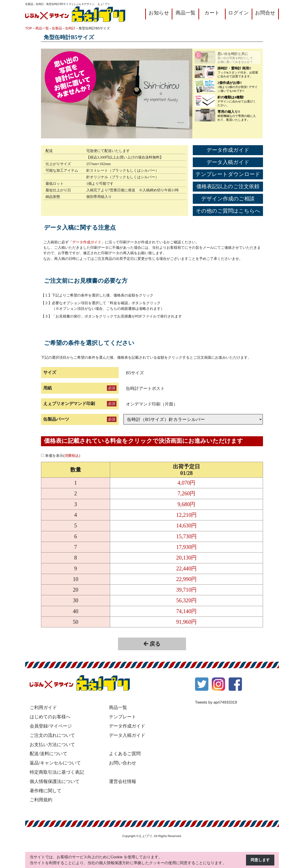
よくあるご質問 (125, 754)
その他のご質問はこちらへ (228, 211)
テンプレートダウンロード (228, 174)
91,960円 (187, 622)
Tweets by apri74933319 (216, 702)
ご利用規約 (41, 800)
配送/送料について (48, 754)
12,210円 (187, 515)
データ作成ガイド (228, 150)
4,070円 (187, 483)
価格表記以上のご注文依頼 (228, 186)
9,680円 (187, 504)
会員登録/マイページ (51, 726)
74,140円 (187, 611)
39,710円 (187, 590)
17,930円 (187, 547)
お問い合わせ (123, 763)
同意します (260, 860)
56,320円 (187, 600)
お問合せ (265, 13)
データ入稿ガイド (228, 162)
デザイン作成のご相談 (228, 199)
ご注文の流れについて (52, 735)
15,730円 (187, 536)
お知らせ (159, 13)
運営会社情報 (123, 781)
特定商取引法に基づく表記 (57, 772)
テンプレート (123, 717)
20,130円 (187, 558)
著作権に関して (46, 791)
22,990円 (187, 579)
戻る (152, 644)
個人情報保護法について (55, 781)
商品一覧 (186, 13)
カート (212, 13)
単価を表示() (63, 456)
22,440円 (187, 568)
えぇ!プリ (145, 836)
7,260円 (187, 493)
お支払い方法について (52, 745)
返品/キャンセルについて (55, 763)
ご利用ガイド (43, 707)
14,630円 (187, 525)
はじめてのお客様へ (50, 717)
